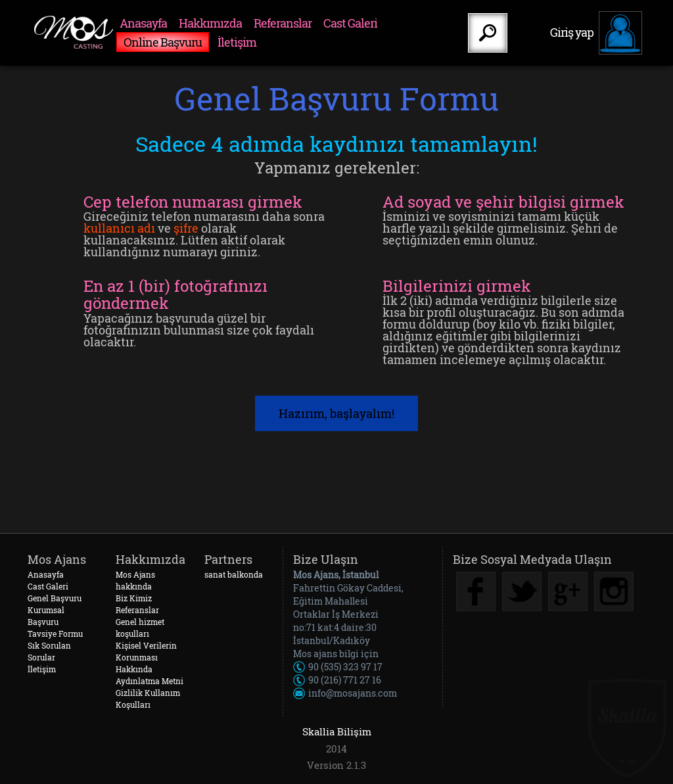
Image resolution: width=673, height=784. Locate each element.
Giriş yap (572, 32)
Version (325, 765)
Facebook (476, 591)
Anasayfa (143, 23)
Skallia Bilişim (337, 731)
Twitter (522, 591)
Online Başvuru (163, 42)
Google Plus (568, 591)
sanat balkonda (234, 574)
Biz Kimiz (134, 598)
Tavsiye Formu (55, 634)
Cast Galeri (350, 23)
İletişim (237, 42)
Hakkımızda (210, 23)
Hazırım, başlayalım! (336, 413)
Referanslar (283, 23)
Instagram (614, 591)
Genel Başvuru (55, 598)
